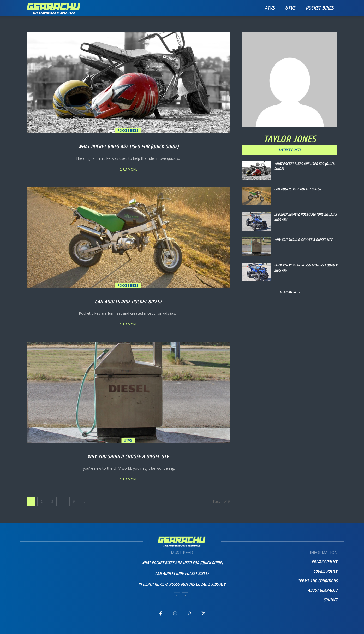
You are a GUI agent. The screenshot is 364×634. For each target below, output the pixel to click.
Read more (128, 169)
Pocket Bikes (320, 8)
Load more (290, 292)
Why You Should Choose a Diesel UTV (128, 456)
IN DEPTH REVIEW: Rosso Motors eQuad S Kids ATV (182, 584)
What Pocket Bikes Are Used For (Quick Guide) (128, 146)
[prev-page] (177, 596)
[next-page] (85, 501)
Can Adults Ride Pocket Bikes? (128, 301)
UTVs (290, 8)
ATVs (270, 8)
